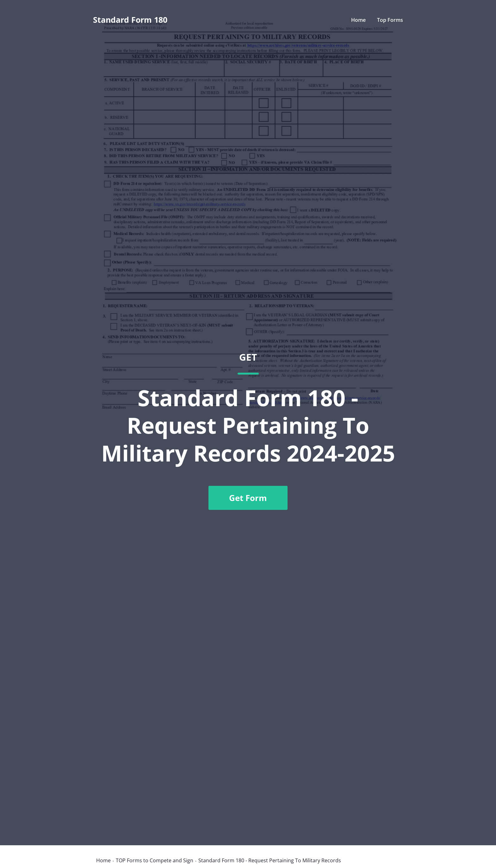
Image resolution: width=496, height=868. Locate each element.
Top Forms (390, 20)
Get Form (248, 498)
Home (358, 20)
